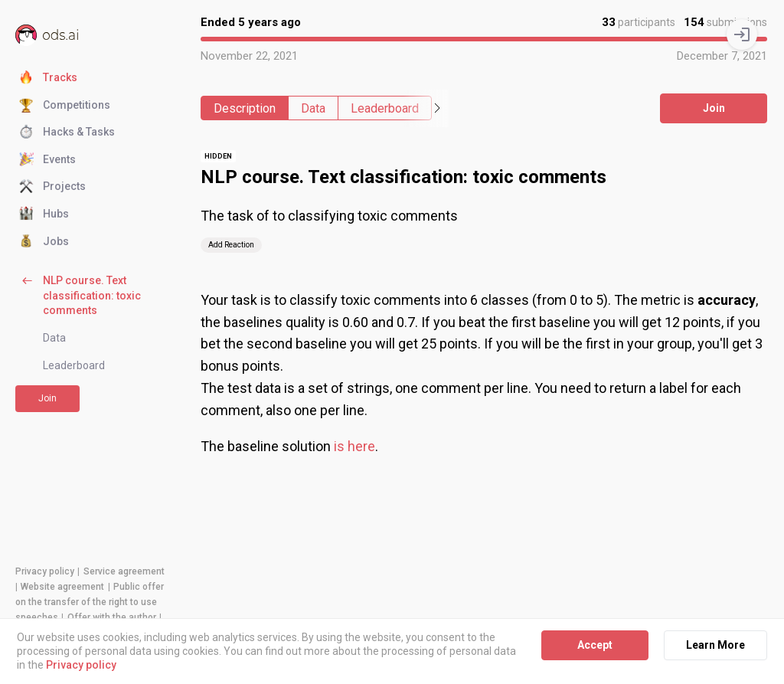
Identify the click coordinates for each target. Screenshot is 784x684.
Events (47, 160)
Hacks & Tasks (67, 133)
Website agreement (62, 587)
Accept (595, 645)
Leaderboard (74, 365)
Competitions (65, 106)
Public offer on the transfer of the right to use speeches (90, 602)
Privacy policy (45, 571)
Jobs (44, 242)
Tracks (48, 78)
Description (245, 108)
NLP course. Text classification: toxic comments (80, 295)
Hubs (44, 214)
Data (54, 338)
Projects (52, 187)
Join (47, 398)
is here (354, 446)
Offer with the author (112, 617)
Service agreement (124, 571)
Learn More (715, 645)
